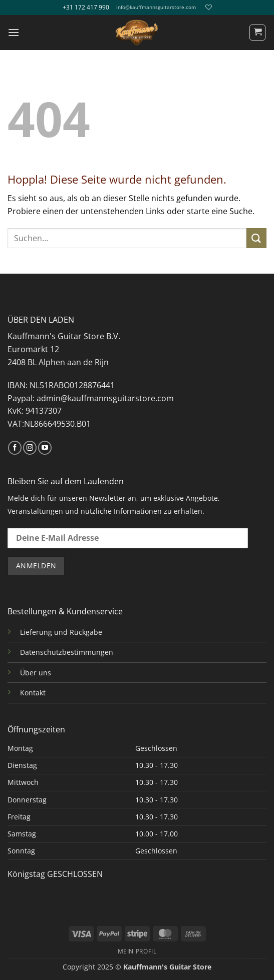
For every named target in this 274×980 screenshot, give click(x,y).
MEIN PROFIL (137, 951)
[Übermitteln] (256, 238)
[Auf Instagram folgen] (30, 448)
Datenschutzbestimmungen (67, 652)
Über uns (36, 673)
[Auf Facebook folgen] (15, 448)
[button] (14, 32)
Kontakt (33, 693)
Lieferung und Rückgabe (61, 632)
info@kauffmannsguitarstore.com (156, 7)
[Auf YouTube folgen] (45, 448)
